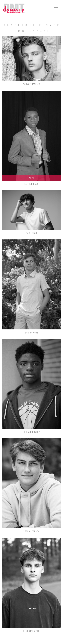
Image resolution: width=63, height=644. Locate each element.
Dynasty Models (19, 9)
